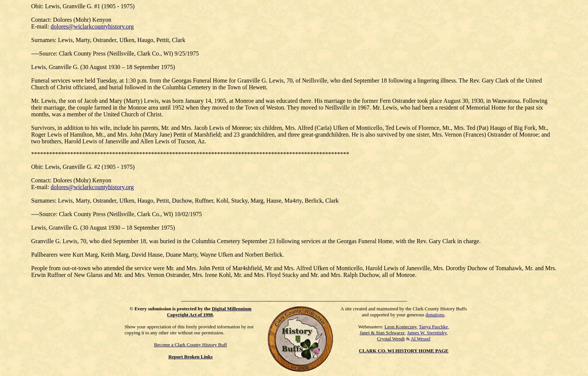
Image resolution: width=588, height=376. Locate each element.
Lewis (52, 167)
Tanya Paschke (433, 327)
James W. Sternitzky (427, 333)
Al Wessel (421, 339)
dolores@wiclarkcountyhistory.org (92, 26)
